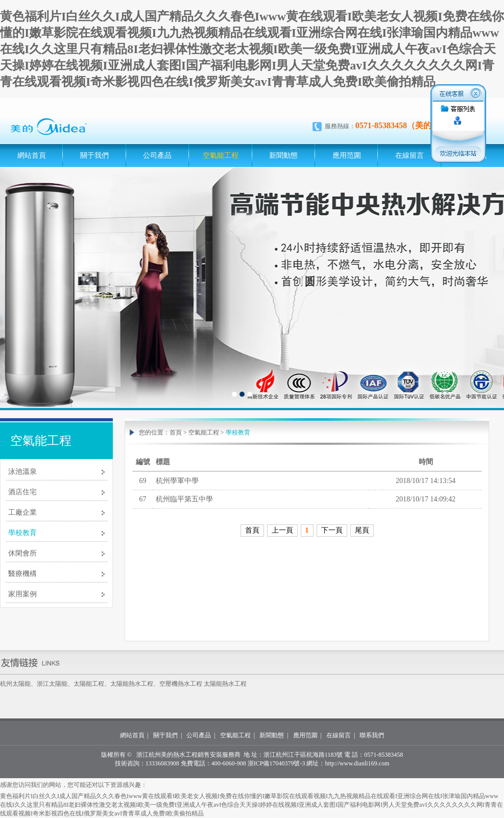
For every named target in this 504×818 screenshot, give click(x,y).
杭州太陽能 (15, 684)
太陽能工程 (89, 684)
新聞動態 (283, 155)
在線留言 (410, 155)
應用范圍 (347, 155)
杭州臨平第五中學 (184, 499)
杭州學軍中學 (177, 481)
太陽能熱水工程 (132, 684)
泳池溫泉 (22, 472)
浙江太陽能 (52, 684)
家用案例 (22, 594)
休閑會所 (22, 553)
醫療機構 (22, 574)
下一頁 (332, 530)
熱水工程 (190, 684)
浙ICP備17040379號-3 (277, 763)
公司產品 (157, 155)
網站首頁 (32, 155)
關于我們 (94, 155)
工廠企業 (22, 512)
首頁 (176, 432)
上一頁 (282, 530)
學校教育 (22, 533)
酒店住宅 (22, 492)
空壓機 (169, 684)
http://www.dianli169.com (357, 763)
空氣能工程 (221, 155)
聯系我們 (372, 735)
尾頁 (362, 530)
